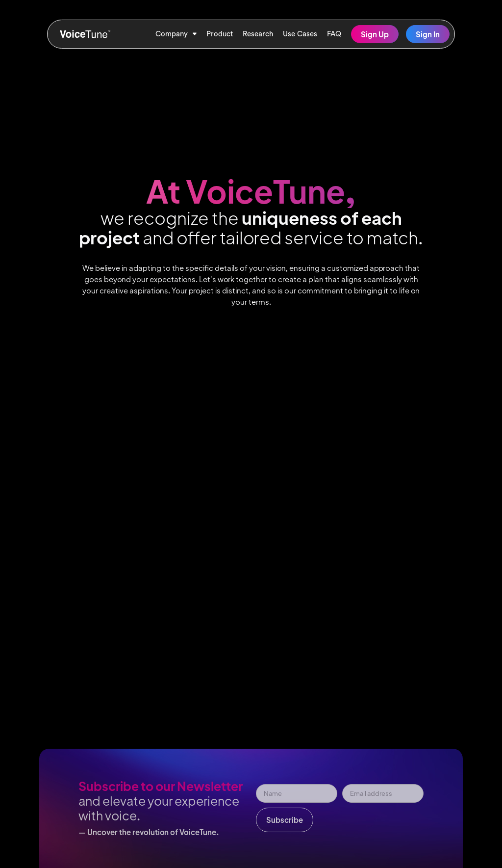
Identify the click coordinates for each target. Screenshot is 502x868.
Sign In (428, 34)
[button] (176, 34)
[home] (85, 34)
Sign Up (375, 34)
